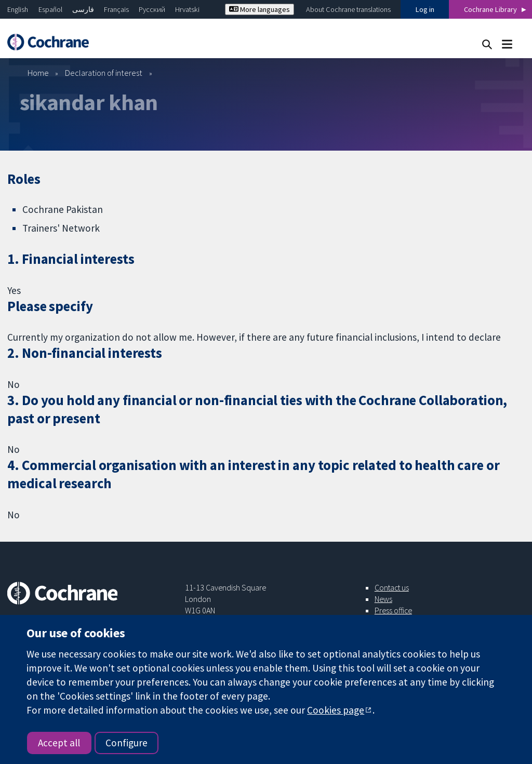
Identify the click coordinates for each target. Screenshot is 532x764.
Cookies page (336, 710)
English (18, 9)
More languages (260, 9)
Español (50, 9)
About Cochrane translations (348, 9)
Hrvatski (187, 9)
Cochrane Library (490, 9)
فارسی (83, 9)
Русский (152, 9)
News (383, 599)
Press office (393, 610)
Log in (425, 9)
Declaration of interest (104, 73)
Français (116, 9)
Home (38, 73)
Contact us (392, 587)
